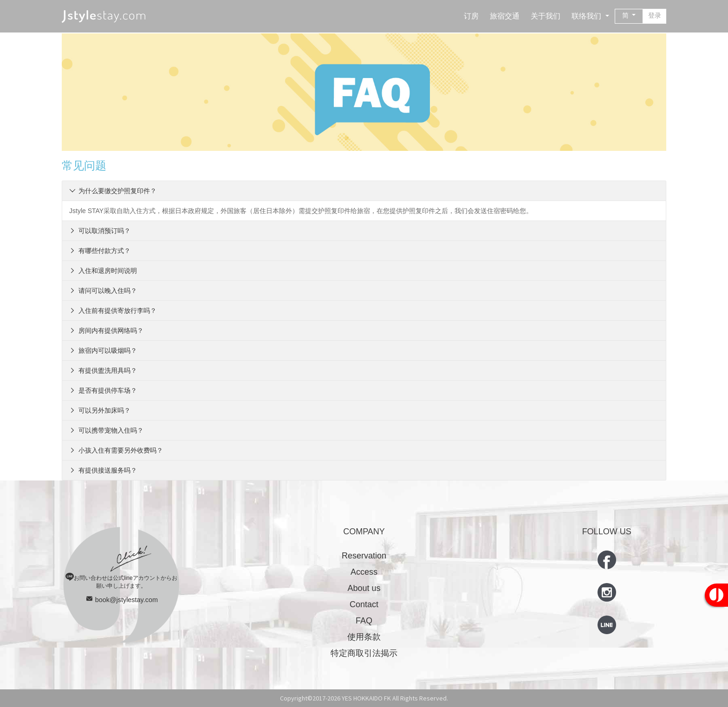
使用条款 (364, 637)
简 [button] (626, 15)
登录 (655, 15)
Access (364, 572)
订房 (471, 16)
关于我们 (546, 16)
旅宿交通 (505, 16)
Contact (364, 604)
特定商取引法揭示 (364, 653)
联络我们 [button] (587, 16)
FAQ (364, 621)
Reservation (364, 556)
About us (364, 588)
